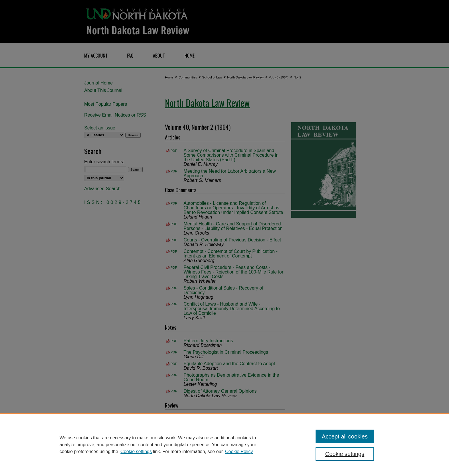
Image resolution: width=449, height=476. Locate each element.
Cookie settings (136, 452)
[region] (224, 444)
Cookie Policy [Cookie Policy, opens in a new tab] (239, 452)
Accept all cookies (345, 436)
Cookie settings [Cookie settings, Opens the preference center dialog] (345, 454)
